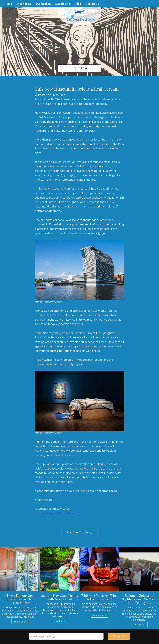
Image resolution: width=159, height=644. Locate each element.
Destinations (43, 4)
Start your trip (119, 636)
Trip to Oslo (79, 68)
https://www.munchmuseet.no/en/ (57, 513)
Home (8, 4)
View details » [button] (20, 622)
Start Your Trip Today (79, 532)
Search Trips (63, 4)
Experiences (24, 4)
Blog (78, 4)
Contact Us (92, 4)
